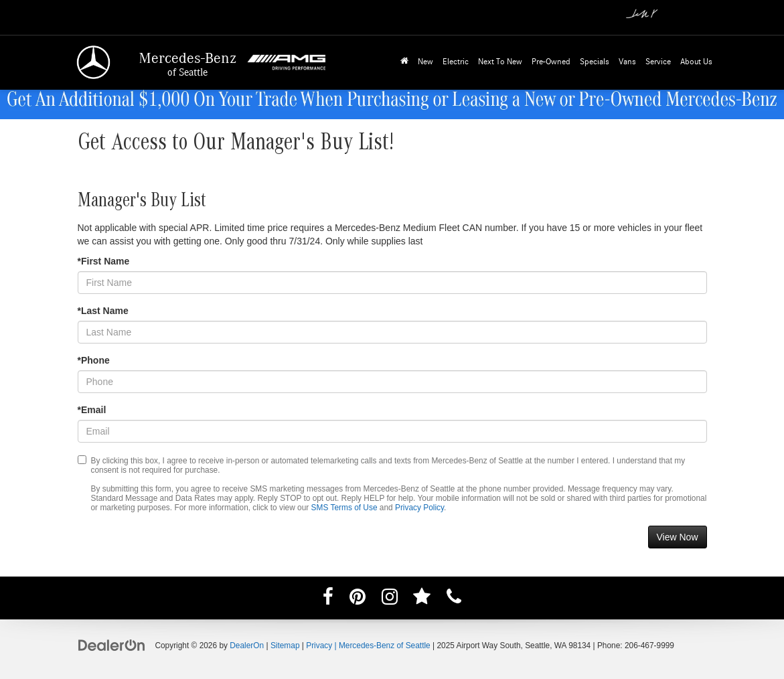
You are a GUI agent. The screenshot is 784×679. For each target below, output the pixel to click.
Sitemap (285, 646)
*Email (92, 410)
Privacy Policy (419, 508)
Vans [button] (627, 62)
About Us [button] (696, 62)
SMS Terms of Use (344, 508)
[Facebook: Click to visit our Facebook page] (328, 599)
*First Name (104, 261)
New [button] (425, 62)
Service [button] (658, 62)
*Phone (94, 360)
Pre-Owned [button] (551, 62)
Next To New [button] (500, 62)
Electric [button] (456, 62)
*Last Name (103, 311)
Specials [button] (595, 62)
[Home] (404, 63)
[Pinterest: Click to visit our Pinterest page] (358, 599)
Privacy (319, 646)
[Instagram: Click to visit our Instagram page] (390, 599)
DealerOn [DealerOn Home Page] (247, 646)
